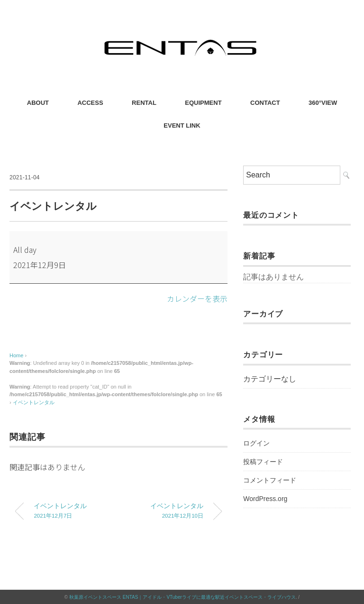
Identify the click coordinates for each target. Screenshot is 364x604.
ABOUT (38, 103)
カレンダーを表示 (197, 298)
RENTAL (144, 103)
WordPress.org (265, 499)
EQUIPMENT (203, 103)
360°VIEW (323, 103)
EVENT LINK (182, 125)
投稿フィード (263, 462)
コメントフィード (270, 480)
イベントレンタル (34, 402)
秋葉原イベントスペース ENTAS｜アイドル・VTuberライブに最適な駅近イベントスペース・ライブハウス (182, 597)
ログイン (256, 443)
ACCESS (90, 103)
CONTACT (265, 103)
